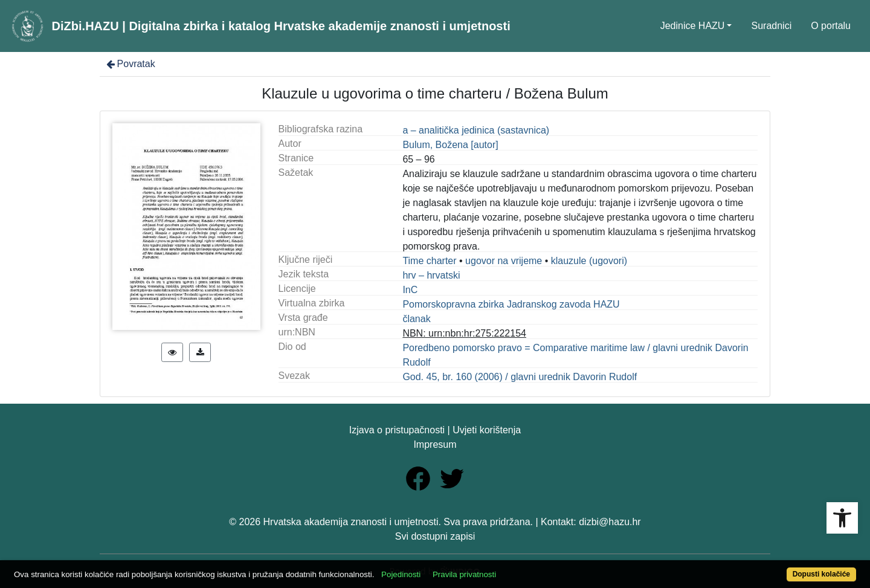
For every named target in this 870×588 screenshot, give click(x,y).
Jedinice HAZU (693, 26)
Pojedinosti (401, 574)
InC (410, 290)
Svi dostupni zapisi (435, 536)
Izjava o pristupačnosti (397, 430)
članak (416, 319)
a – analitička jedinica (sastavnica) (476, 130)
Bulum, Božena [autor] (450, 145)
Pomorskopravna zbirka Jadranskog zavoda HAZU (511, 304)
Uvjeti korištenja (487, 430)
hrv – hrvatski (431, 275)
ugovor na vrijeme (504, 261)
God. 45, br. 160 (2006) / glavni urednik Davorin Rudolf (520, 377)
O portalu (831, 26)
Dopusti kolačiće (821, 574)
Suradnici (771, 26)
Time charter (429, 261)
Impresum (435, 444)
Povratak (130, 64)
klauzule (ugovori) (589, 261)
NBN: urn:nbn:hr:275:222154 (464, 333)
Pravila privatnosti (464, 574)
